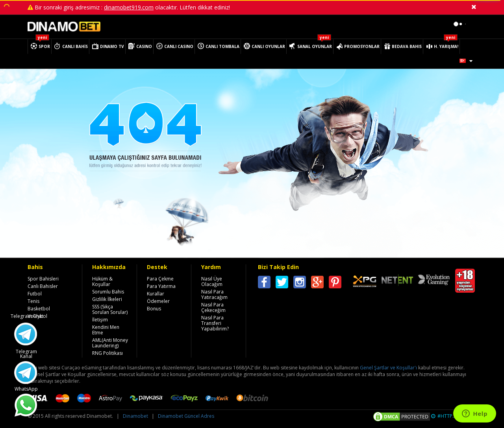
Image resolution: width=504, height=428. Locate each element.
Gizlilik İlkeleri (107, 299)
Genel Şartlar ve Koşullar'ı (388, 368)
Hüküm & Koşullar (102, 281)
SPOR (44, 46)
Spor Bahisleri (43, 279)
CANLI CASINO (179, 46)
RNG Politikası (107, 353)
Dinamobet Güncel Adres (186, 416)
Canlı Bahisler (43, 286)
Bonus (154, 309)
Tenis (33, 301)
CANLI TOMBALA (222, 46)
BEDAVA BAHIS (407, 46)
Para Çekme (160, 279)
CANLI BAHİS (75, 46)
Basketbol (39, 309)
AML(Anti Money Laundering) (110, 343)
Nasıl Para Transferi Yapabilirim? (215, 323)
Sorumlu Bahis (108, 292)
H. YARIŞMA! (446, 46)
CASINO (144, 46)
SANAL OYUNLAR (315, 46)
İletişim (100, 320)
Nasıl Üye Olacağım (212, 281)
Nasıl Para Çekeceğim (213, 307)
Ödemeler (158, 301)
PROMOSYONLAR (362, 46)
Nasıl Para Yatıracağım (214, 294)
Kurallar (156, 294)
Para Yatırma (161, 286)
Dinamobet (135, 416)
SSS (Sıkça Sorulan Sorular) (110, 309)
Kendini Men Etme (106, 330)
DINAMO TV (112, 46)
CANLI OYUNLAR (268, 46)
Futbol (35, 294)
